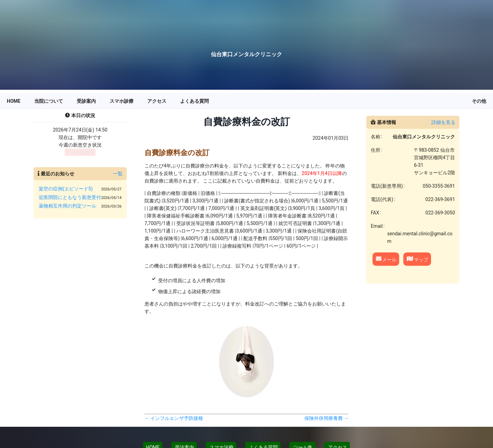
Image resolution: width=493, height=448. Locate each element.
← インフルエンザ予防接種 (174, 418)
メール (386, 259)
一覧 (118, 174)
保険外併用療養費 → (326, 418)
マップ (417, 259)
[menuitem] (14, 101)
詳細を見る (443, 122)
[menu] (246, 101)
